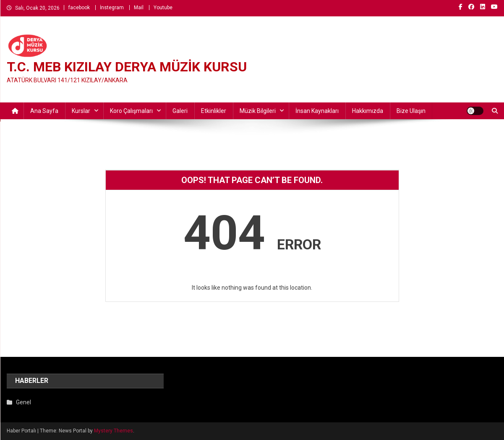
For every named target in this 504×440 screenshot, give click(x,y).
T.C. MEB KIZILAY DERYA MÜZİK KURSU (127, 67)
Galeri (180, 111)
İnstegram (112, 8)
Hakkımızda (368, 111)
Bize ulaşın (411, 111)
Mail (139, 8)
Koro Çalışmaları (131, 111)
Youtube (163, 8)
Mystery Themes (114, 431)
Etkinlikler (214, 111)
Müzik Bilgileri (258, 111)
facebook (79, 8)
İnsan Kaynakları (317, 111)
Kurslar (81, 111)
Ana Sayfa (44, 111)
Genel (24, 402)
